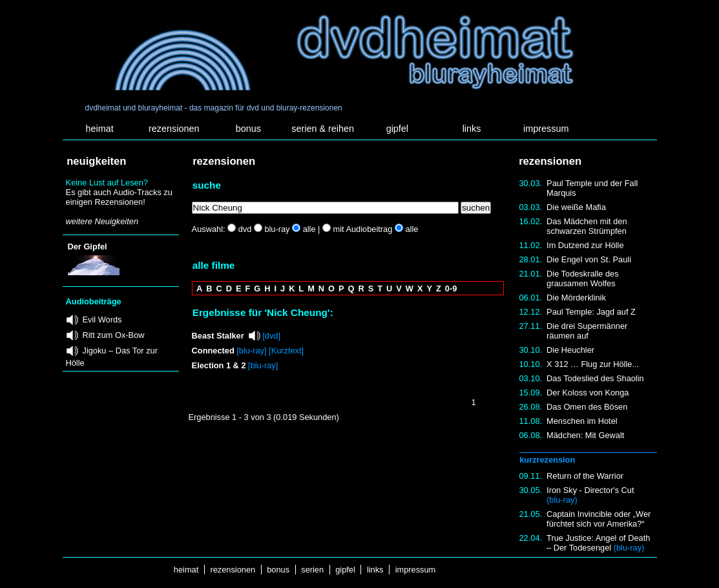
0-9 (451, 289)
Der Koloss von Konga (588, 393)
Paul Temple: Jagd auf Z (591, 312)
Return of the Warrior (585, 476)
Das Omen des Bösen (587, 407)
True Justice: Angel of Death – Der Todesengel (598, 543)
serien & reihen (323, 129)
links (472, 129)
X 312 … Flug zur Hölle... (593, 364)
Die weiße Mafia (576, 207)
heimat (99, 129)
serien (313, 570)
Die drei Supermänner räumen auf (587, 331)
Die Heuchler (570, 350)
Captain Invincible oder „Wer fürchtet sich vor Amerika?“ (599, 519)
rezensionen (174, 129)
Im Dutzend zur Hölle (585, 245)
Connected (213, 351)
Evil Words (102, 320)
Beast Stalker (218, 336)
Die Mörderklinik (576, 298)
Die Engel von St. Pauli (589, 259)
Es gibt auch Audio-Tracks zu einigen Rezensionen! (119, 197)
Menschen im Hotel (582, 421)
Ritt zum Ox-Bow (114, 335)
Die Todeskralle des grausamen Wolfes (582, 278)
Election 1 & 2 (219, 365)
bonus (248, 129)
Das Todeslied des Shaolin (595, 378)
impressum (546, 129)
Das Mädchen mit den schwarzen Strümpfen (587, 226)
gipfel (397, 129)
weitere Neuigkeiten (102, 221)
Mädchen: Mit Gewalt (585, 435)
